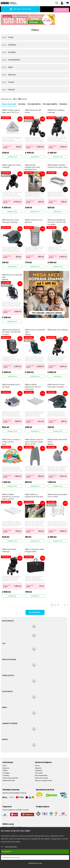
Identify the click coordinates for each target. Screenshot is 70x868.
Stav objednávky (41, 776)
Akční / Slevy (61, 10)
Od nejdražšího (34, 104)
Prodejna (6, 773)
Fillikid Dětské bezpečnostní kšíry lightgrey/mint (33, 168)
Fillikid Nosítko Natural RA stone (57, 442)
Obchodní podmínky (10, 778)
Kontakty (6, 776)
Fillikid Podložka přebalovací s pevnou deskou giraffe (11, 497)
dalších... (35, 613)
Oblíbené (39, 771)
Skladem (63, 104)
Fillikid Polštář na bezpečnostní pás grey (34, 496)
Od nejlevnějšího (50, 104)
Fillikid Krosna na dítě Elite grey (12, 278)
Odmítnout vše (35, 863)
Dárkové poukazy (42, 778)
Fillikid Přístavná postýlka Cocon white (57, 496)
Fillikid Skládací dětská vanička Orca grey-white (58, 167)
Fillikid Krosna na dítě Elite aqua (35, 333)
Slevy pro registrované (43, 781)
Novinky (22, 104)
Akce (5, 766)
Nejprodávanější (9, 104)
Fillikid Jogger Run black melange (11, 167)
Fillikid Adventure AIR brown (33, 112)
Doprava (6, 768)
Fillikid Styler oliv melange (58, 330)
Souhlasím (7, 852)
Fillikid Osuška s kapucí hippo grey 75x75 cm (11, 112)
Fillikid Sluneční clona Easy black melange (56, 386)
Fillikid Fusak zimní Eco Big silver (34, 221)
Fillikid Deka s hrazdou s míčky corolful (11, 442)
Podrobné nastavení (11, 857)
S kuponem (7, 146)
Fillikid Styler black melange (9, 551)
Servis (37, 766)
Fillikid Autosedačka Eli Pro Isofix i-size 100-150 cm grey (11, 332)
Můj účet (38, 768)
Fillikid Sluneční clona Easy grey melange (10, 221)
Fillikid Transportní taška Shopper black (34, 551)
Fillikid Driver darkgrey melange (56, 112)
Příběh (5, 771)
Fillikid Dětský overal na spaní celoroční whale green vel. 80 (34, 442)
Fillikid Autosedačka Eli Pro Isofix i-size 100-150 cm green (57, 223)
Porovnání (39, 773)
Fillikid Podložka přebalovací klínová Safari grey (33, 387)
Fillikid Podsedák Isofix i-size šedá (11, 386)
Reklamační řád (9, 781)
